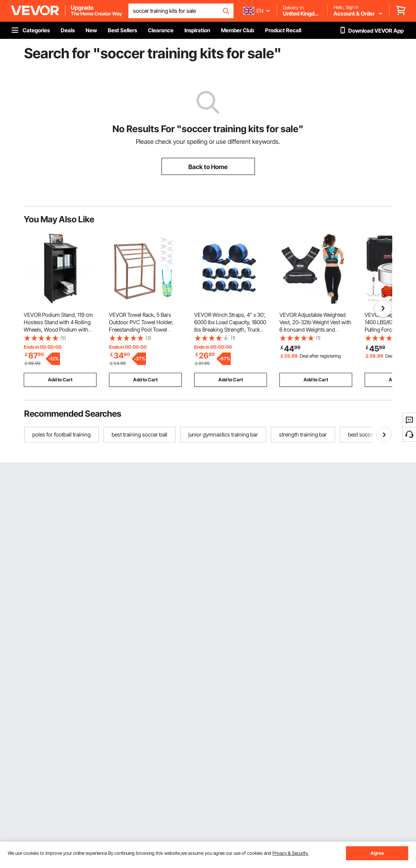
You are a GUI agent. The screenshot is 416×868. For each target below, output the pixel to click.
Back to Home (208, 167)
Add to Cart (60, 380)
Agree (377, 853)
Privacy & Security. (290, 853)
